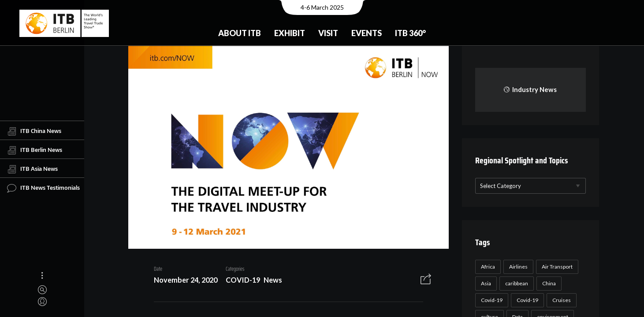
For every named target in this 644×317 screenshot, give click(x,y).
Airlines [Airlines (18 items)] (518, 267)
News (273, 280)
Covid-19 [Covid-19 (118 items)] (492, 300)
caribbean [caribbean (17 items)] (517, 283)
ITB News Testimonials (43, 188)
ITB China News (34, 131)
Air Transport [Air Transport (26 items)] (557, 267)
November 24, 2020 (186, 280)
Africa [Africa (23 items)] (488, 267)
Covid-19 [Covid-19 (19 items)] (527, 300)
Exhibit (290, 33)
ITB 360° (410, 33)
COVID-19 (243, 280)
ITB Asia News (32, 169)
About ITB (240, 33)
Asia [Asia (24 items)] (486, 283)
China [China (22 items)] (549, 283)
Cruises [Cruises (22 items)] (562, 300)
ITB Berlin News (35, 150)
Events (367, 33)
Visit (328, 33)
